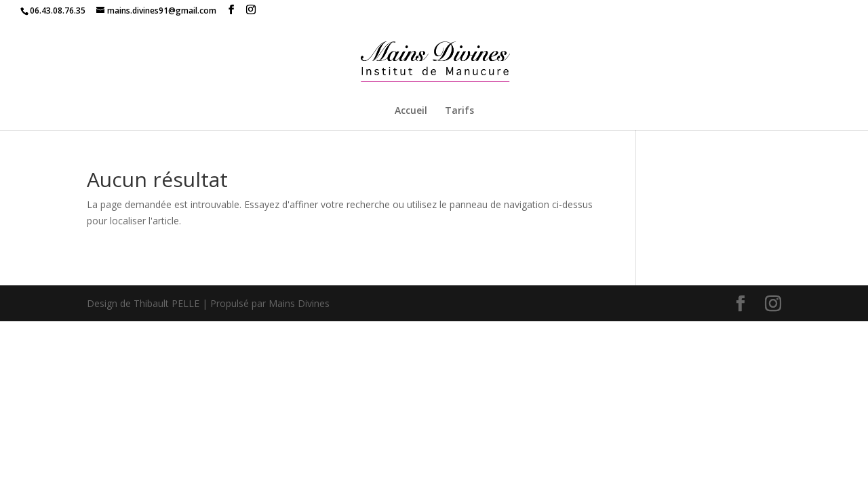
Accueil (411, 111)
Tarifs (459, 111)
